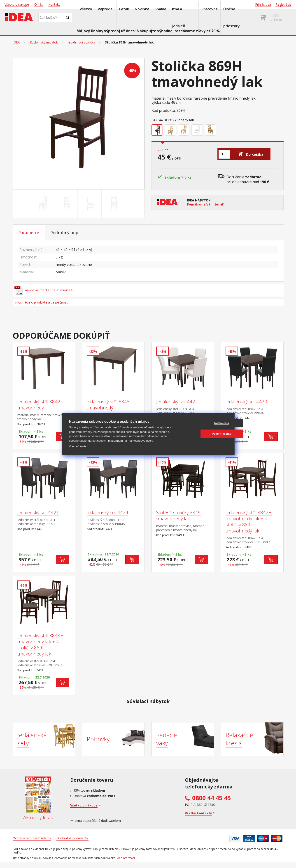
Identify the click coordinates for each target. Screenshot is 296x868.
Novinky (142, 9)
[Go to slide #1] (43, 204)
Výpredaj (106, 9)
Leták (124, 9)
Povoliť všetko (205, 434)
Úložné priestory (232, 17)
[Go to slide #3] (90, 204)
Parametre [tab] (29, 233)
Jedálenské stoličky (81, 42)
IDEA (16, 42)
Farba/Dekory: (164, 120)
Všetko (86, 9)
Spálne (161, 9)
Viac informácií (79, 446)
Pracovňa (210, 9)
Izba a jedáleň (179, 17)
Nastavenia (205, 423)
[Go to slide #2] (67, 204)
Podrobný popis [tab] (66, 233)
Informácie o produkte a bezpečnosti (41, 302)
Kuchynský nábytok (44, 42)
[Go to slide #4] (114, 204)
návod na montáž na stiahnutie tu (44, 290)
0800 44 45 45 (211, 798)
